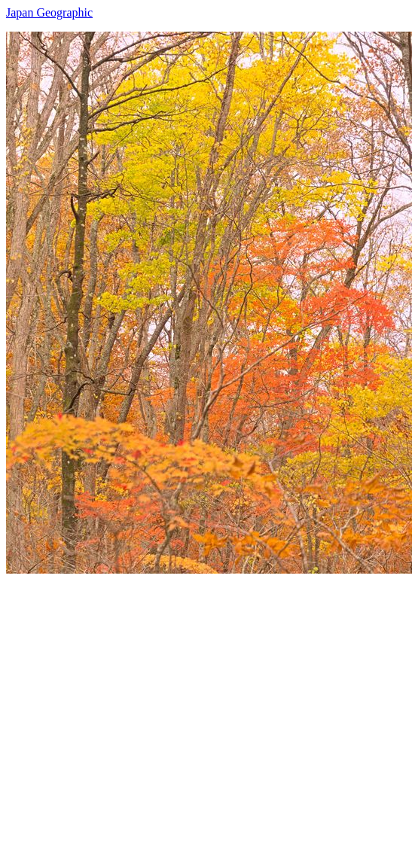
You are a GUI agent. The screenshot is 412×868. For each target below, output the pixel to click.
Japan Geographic (49, 12)
